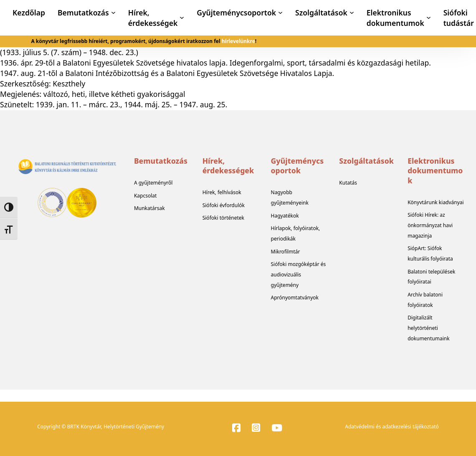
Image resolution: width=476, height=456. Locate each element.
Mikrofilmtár (286, 252)
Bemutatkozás (83, 13)
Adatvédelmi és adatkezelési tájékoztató (392, 427)
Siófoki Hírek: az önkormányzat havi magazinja (430, 225)
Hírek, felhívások (222, 192)
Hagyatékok (285, 216)
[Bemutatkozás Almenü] (113, 13)
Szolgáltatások (321, 13)
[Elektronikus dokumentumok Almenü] (429, 18)
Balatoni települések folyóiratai (431, 277)
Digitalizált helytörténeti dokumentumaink (429, 328)
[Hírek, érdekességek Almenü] (182, 18)
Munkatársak (149, 208)
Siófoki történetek (223, 218)
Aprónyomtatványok (295, 298)
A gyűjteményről (153, 183)
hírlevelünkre (238, 41)
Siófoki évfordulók (224, 205)
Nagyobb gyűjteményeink (290, 198)
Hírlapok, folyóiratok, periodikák (296, 233)
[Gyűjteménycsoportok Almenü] (280, 13)
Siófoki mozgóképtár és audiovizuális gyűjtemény (299, 275)
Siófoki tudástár (459, 18)
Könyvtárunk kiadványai (436, 202)
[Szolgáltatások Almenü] (352, 13)
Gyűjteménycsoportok (236, 13)
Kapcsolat (145, 196)
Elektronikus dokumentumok (395, 18)
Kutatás (348, 183)
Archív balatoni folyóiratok (425, 300)
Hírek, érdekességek (153, 18)
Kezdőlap (29, 13)
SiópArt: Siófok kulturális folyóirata (430, 253)
